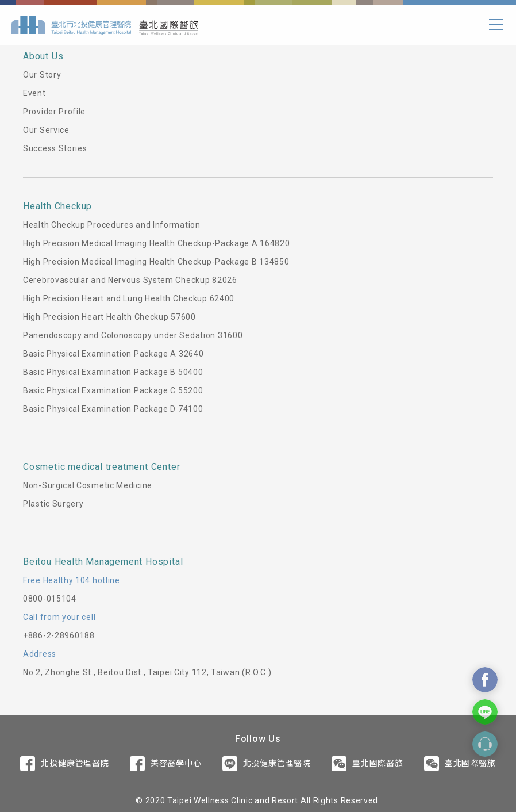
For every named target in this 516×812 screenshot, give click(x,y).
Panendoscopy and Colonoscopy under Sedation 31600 (133, 335)
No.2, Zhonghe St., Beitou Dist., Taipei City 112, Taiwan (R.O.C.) (147, 672)
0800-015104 (50, 599)
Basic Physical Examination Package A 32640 (113, 354)
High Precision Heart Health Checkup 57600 (109, 317)
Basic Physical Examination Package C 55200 (113, 390)
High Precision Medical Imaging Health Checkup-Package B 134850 (156, 262)
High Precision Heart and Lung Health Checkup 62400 (129, 298)
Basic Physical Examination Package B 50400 (113, 372)
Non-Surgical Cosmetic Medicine (88, 485)
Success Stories (55, 148)
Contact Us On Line (485, 712)
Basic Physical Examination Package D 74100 (113, 409)
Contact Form (485, 744)
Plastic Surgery (53, 504)
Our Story (42, 75)
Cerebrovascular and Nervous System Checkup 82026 (130, 280)
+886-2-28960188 (59, 635)
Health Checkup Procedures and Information (112, 225)
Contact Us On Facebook (485, 680)
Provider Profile (54, 112)
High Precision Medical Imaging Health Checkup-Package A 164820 (156, 243)
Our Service (46, 130)
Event (34, 93)
